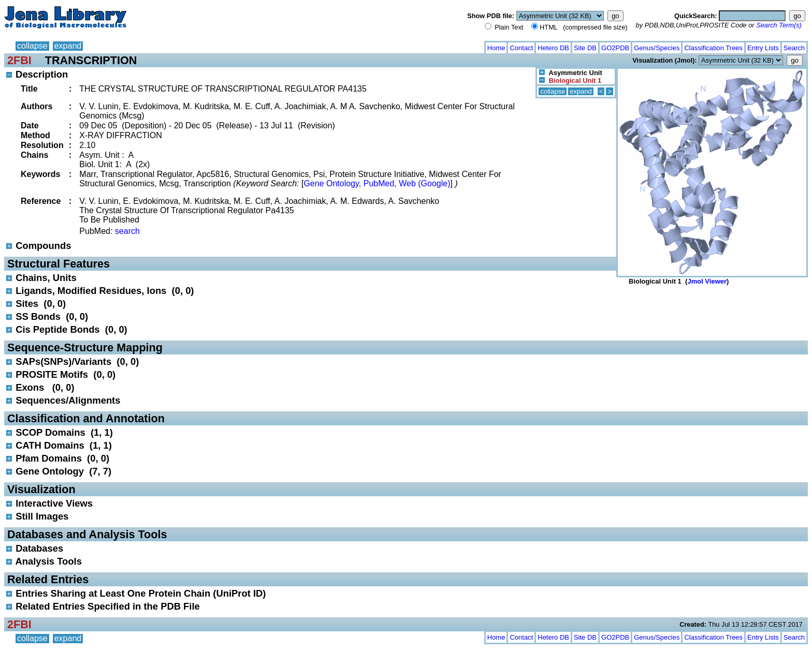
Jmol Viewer (707, 281)
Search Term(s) (779, 25)
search (127, 231)
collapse (32, 46)
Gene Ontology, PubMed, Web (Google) (377, 183)
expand (68, 46)
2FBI (19, 60)
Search (794, 48)
